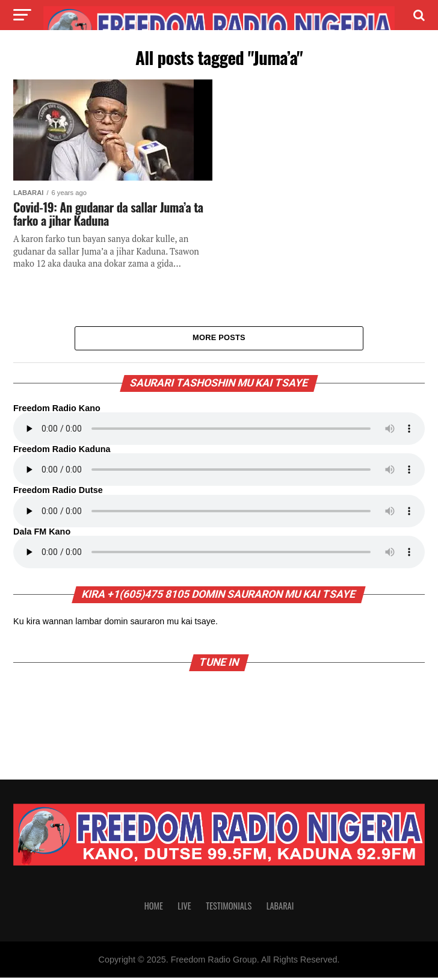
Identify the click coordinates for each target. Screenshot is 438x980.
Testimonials (229, 908)
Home (154, 908)
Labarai (280, 908)
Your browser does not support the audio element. (219, 431)
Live (184, 908)
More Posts (219, 339)
